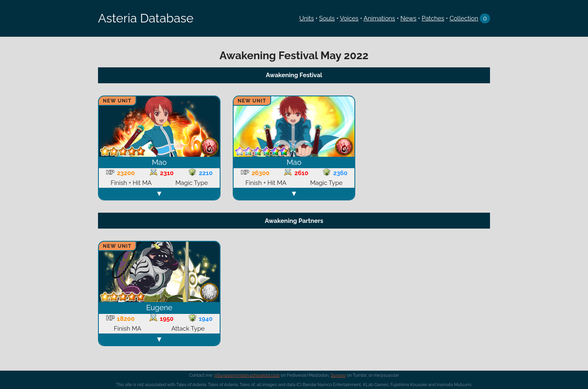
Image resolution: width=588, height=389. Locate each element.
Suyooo (338, 375)
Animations (379, 18)
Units (307, 18)
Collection (464, 18)
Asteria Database (146, 18)
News (408, 18)
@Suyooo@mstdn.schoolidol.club (247, 375)
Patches (433, 18)
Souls (327, 18)
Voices (349, 18)
